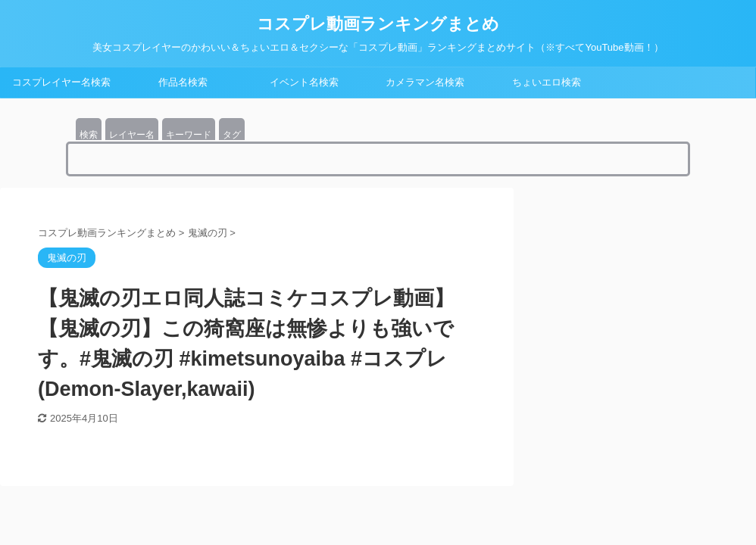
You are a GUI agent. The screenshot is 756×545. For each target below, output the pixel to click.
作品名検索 (183, 82)
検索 (89, 135)
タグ (232, 135)
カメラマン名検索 (425, 82)
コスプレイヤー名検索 (61, 82)
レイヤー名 (132, 135)
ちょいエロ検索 (547, 82)
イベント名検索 (304, 82)
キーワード (189, 135)
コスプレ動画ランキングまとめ (378, 24)
